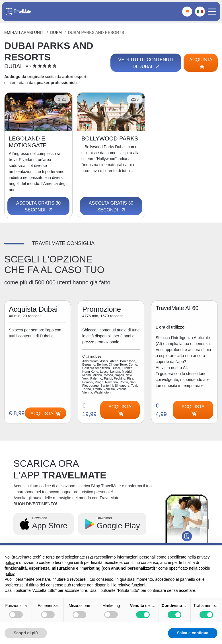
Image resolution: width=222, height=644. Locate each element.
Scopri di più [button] (26, 633)
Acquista (201, 63)
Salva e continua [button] (193, 633)
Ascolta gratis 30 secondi (39, 207)
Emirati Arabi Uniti (24, 32)
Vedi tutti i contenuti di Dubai (146, 63)
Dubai (56, 32)
